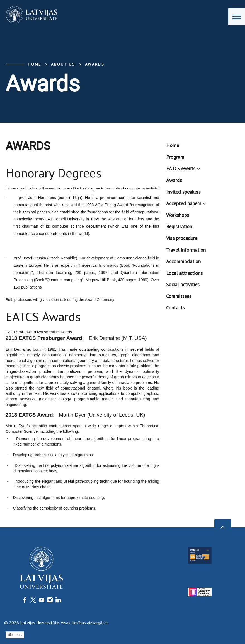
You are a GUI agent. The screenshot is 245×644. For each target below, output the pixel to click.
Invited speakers (183, 192)
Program (175, 157)
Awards (95, 64)
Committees (179, 296)
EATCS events (183, 168)
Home (35, 64)
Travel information (186, 250)
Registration (179, 226)
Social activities (183, 284)
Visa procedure (182, 238)
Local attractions (184, 273)
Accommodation (183, 261)
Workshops (178, 215)
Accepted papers (186, 203)
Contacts (175, 308)
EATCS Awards (43, 316)
